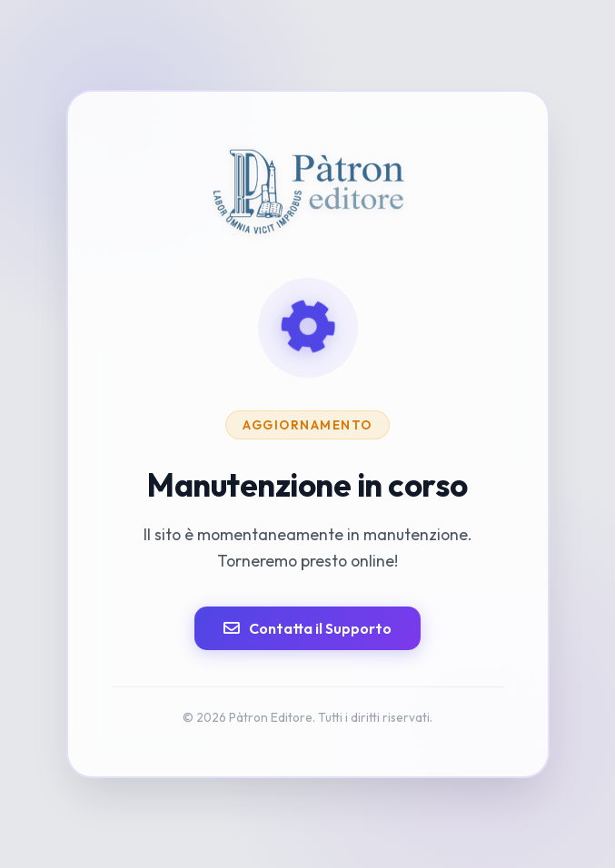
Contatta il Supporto (307, 628)
